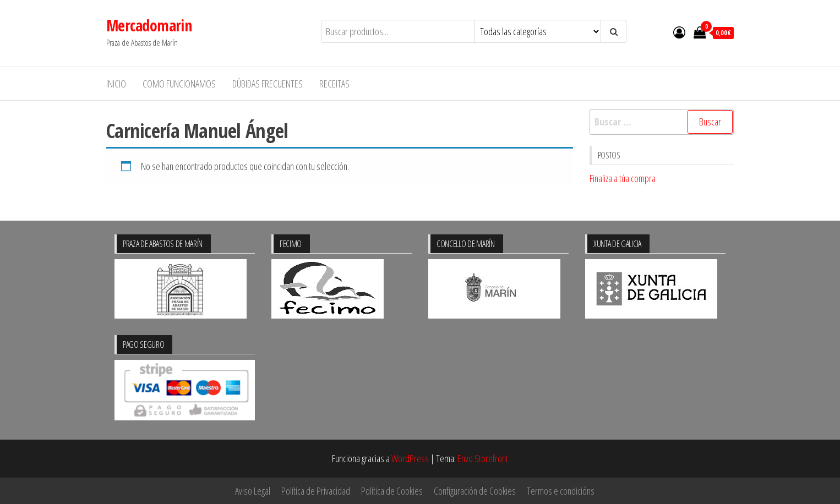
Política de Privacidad (316, 491)
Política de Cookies (392, 491)
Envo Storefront (483, 458)
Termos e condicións (561, 491)
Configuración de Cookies (475, 491)
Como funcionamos (179, 84)
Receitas (334, 84)
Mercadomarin (149, 25)
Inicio (116, 84)
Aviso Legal (253, 491)
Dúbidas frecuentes (268, 84)
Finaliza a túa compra (623, 178)
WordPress (410, 458)
